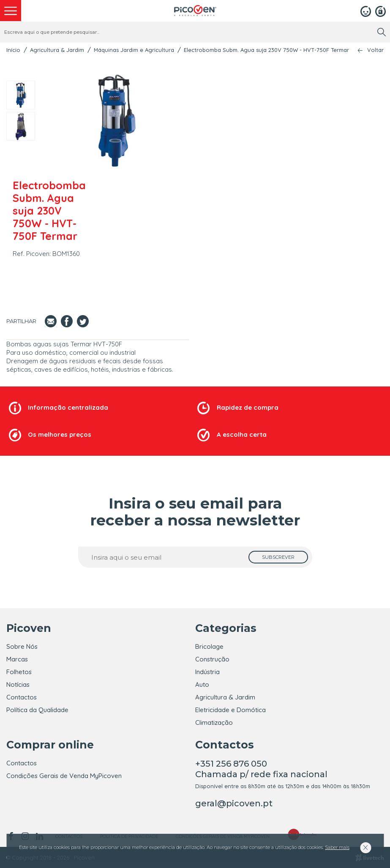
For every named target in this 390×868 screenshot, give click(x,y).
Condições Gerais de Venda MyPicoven (64, 776)
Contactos (22, 697)
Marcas (17, 659)
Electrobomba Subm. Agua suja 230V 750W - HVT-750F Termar (266, 50)
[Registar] (380, 11)
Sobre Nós (22, 646)
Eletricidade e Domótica (230, 710)
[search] (382, 32)
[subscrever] (278, 557)
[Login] (366, 11)
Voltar (375, 50)
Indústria (207, 672)
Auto (202, 684)
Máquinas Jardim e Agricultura (134, 50)
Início (13, 50)
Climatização (214, 722)
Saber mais (337, 847)
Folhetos (19, 672)
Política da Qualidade (37, 710)
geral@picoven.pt (234, 803)
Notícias (18, 684)
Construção (212, 659)
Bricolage (209, 646)
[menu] (11, 11)
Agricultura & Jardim (57, 50)
